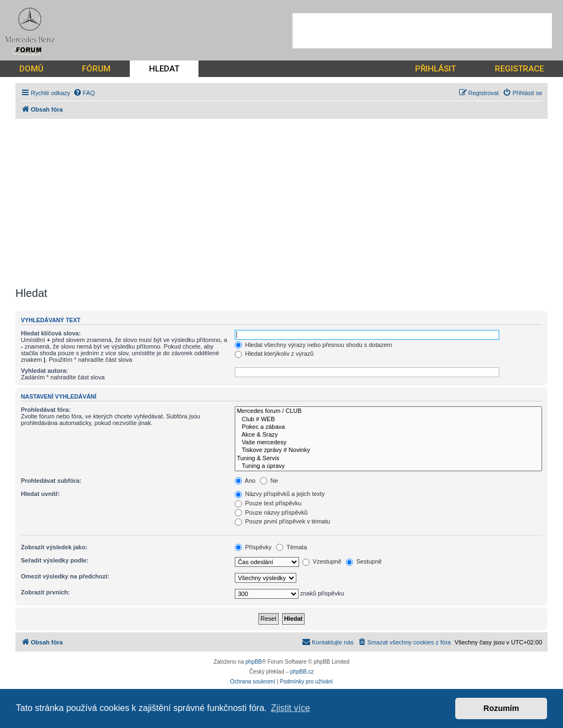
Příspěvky (253, 547)
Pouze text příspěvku (268, 503)
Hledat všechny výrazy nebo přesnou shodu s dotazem (313, 345)
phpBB (253, 662)
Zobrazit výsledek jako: (54, 547)
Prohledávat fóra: (46, 410)
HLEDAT (164, 69)
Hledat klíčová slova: (51, 333)
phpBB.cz (302, 672)
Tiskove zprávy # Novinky (388, 450)
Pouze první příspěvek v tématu (283, 521)
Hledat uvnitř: (40, 494)
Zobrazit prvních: (45, 592)
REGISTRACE (519, 69)
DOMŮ (31, 69)
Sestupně (364, 561)
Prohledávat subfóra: (51, 481)
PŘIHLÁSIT (435, 69)
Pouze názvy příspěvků (271, 512)
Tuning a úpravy (388, 466)
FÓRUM (96, 69)
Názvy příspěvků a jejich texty (280, 494)
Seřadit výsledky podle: (55, 560)
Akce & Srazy (388, 435)
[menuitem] (84, 93)
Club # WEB (388, 420)
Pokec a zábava (388, 427)
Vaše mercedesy (388, 443)
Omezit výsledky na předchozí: (65, 576)
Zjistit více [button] (291, 708)
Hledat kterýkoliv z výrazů (274, 354)
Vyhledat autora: (45, 371)
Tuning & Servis (388, 459)
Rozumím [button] (501, 708)
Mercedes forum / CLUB (388, 411)
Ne (269, 481)
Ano (245, 481)
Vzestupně (322, 561)
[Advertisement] (422, 31)
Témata (291, 547)
